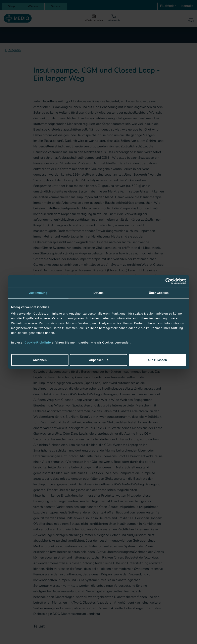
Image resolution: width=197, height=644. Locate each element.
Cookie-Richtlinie (38, 342)
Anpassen (99, 360)
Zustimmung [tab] (38, 293)
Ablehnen (40, 360)
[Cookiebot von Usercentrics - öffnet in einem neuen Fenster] (168, 281)
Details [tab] (99, 293)
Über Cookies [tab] (159, 293)
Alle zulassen (157, 360)
